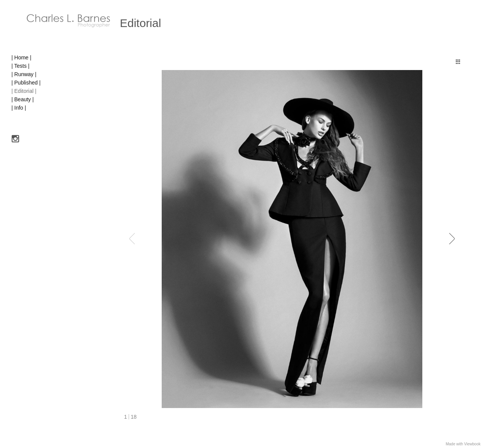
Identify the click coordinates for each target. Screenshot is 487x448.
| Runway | (24, 74)
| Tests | (20, 66)
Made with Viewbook (463, 444)
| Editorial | (24, 91)
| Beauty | (23, 99)
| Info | (19, 108)
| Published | (26, 83)
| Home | (21, 57)
